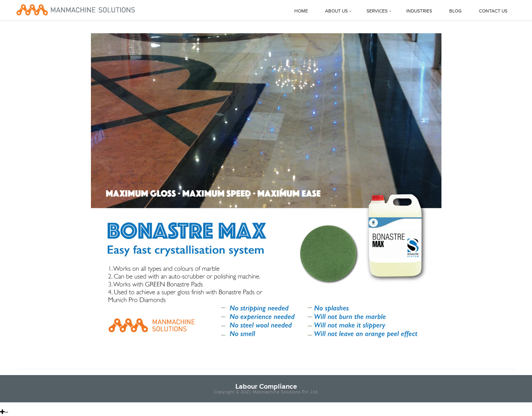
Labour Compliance (266, 386)
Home (301, 11)
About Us (336, 11)
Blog (455, 11)
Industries (419, 11)
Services (377, 11)
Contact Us (493, 11)
